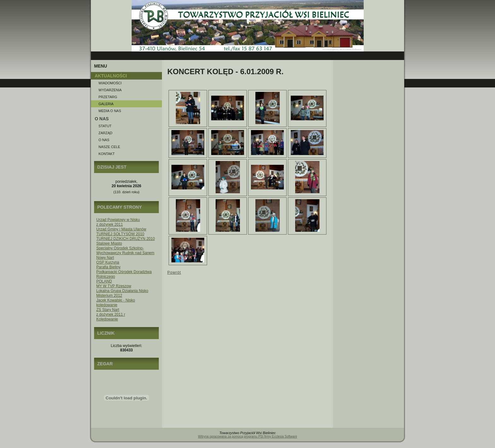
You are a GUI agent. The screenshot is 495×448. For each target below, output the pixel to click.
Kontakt (107, 154)
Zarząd (105, 133)
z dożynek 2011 (110, 224)
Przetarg (108, 97)
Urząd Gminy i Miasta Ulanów (121, 229)
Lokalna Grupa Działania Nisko (122, 291)
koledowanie (107, 305)
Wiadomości (110, 83)
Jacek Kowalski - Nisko (116, 300)
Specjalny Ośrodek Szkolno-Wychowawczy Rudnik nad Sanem (125, 251)
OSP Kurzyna (108, 262)
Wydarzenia (110, 90)
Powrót (174, 272)
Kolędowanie (107, 319)
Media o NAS (110, 111)
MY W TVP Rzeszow (114, 286)
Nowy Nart (105, 258)
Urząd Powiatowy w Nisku (118, 220)
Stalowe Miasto (109, 243)
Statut (105, 126)
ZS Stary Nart (108, 310)
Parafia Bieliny (108, 267)
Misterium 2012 (109, 296)
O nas (104, 140)
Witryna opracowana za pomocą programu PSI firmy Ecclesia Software (247, 436)
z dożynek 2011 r (111, 314)
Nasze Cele (109, 147)
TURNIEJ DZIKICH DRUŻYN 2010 (125, 239)
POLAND (104, 281)
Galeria (106, 104)
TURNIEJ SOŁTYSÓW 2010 (120, 234)
